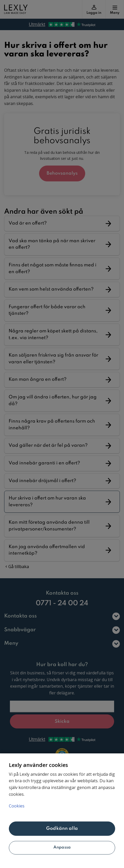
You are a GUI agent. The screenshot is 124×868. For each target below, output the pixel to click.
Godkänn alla (62, 828)
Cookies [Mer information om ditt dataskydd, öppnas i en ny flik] (17, 806)
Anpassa (62, 847)
